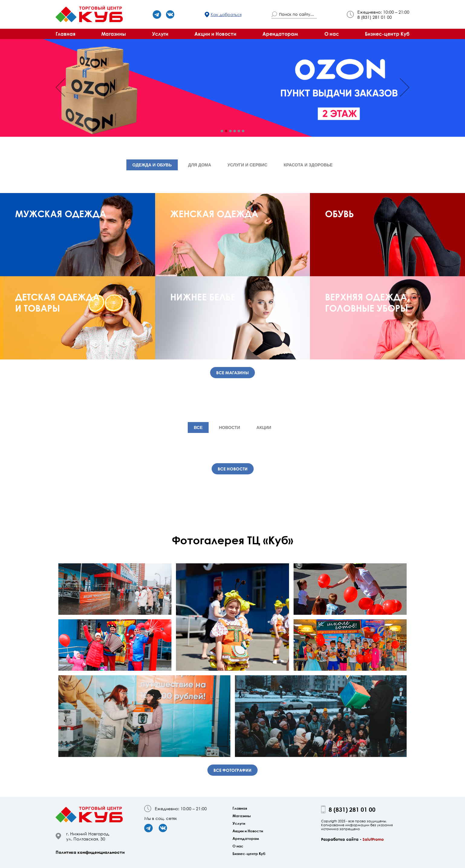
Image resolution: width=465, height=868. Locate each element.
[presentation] (60, 87)
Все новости (233, 469)
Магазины (114, 34)
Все (198, 427)
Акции (264, 427)
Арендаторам (280, 34)
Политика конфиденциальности (90, 852)
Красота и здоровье (308, 165)
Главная (65, 34)
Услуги (160, 34)
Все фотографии (233, 770)
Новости (229, 427)
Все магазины (233, 373)
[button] (222, 131)
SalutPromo (373, 839)
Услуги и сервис (247, 165)
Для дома (200, 165)
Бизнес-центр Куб (387, 34)
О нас (332, 34)
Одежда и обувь (152, 165)
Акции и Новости (215, 34)
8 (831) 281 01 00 (375, 17)
